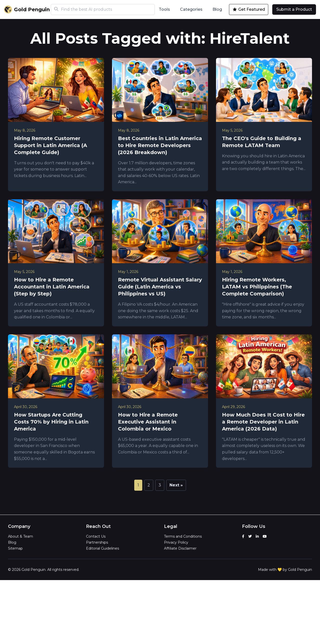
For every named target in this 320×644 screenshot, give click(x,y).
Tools (164, 9)
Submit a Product (294, 9)
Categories (191, 9)
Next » (176, 485)
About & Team (20, 536)
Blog (217, 9)
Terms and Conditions (183, 536)
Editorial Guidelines (102, 548)
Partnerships (97, 542)
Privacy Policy (176, 542)
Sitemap (15, 548)
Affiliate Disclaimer (180, 548)
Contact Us (96, 536)
